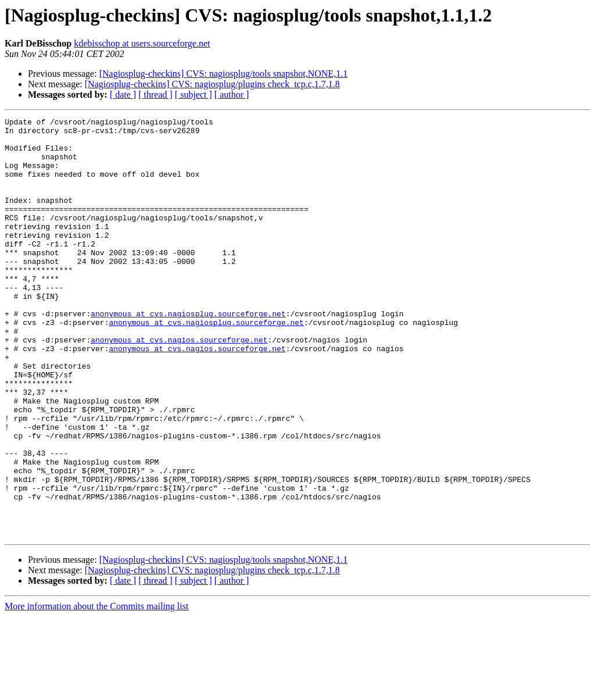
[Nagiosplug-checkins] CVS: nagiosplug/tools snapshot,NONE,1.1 (224, 74)
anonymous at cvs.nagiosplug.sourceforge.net (188, 353)
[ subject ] (193, 94)
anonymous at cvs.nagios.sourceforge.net (179, 385)
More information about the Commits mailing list (96, 690)
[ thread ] (155, 94)
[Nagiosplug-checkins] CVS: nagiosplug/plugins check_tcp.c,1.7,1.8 (212, 84)
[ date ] (123, 94)
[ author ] (232, 94)
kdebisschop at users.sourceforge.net (142, 43)
